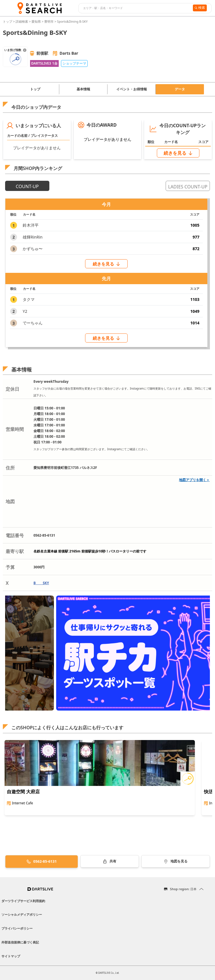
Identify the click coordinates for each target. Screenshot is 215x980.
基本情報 (83, 89)
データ (180, 89)
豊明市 (49, 21)
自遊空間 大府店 (23, 792)
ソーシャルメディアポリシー (22, 914)
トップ (8, 21)
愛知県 (36, 21)
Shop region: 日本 (183, 889)
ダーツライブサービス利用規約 (23, 901)
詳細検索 (22, 21)
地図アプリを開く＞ (194, 480)
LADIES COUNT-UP (188, 187)
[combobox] (135, 8)
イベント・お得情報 (132, 89)
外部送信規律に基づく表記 (20, 942)
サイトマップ (11, 956)
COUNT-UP (27, 186)
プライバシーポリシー (17, 928)
